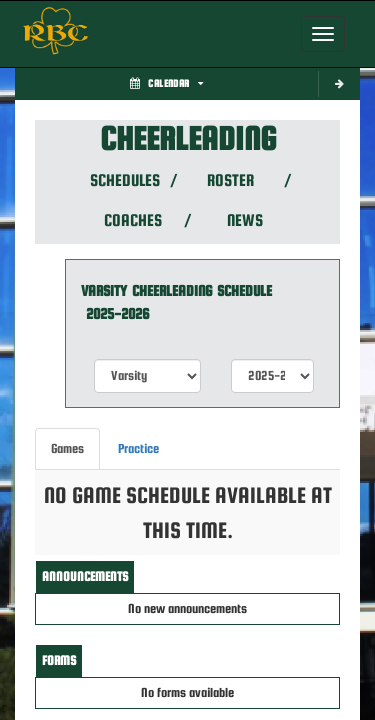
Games (67, 448)
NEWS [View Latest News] (245, 220)
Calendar (166, 83)
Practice (138, 448)
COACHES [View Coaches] (133, 220)
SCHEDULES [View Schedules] (124, 180)
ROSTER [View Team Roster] (230, 180)
